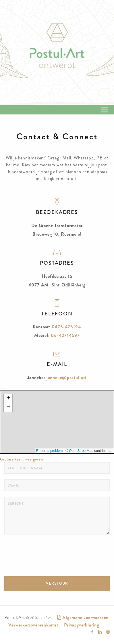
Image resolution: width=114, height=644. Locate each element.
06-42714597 (65, 335)
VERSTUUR (57, 583)
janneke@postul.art (67, 377)
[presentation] (48, 551)
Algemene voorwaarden (83, 617)
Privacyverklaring (82, 625)
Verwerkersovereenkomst (33, 625)
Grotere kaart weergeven (22, 459)
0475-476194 (66, 327)
